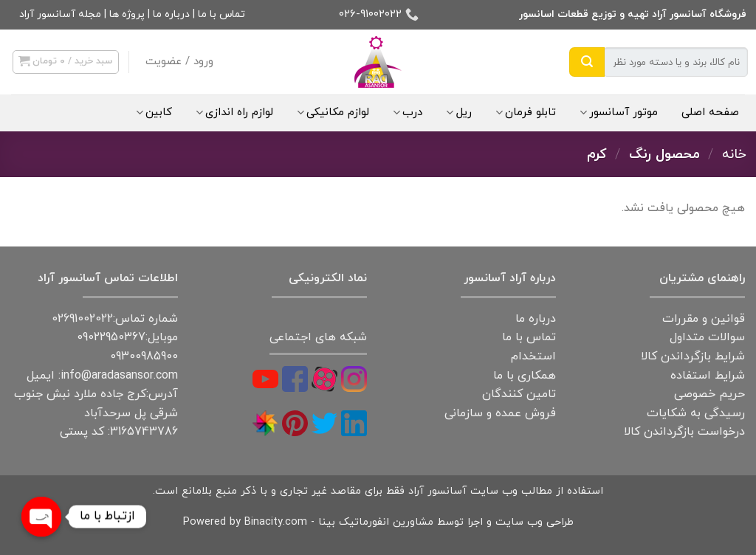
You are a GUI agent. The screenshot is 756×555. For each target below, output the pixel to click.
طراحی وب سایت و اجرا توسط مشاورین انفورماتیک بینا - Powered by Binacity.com (378, 522)
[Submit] (587, 62)
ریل (458, 113)
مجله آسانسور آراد (60, 14)
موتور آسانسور (619, 113)
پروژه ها (127, 14)
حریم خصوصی (709, 394)
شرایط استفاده (708, 376)
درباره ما (171, 14)
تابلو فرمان (526, 113)
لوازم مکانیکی (333, 113)
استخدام (533, 356)
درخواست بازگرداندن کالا (684, 432)
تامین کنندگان (519, 394)
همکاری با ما (525, 376)
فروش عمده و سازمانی (500, 413)
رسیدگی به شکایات (696, 413)
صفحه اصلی (710, 113)
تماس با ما (221, 14)
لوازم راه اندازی (234, 113)
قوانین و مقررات (704, 319)
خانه (734, 154)
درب (408, 113)
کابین (154, 113)
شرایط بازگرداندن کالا (693, 356)
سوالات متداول (707, 337)
